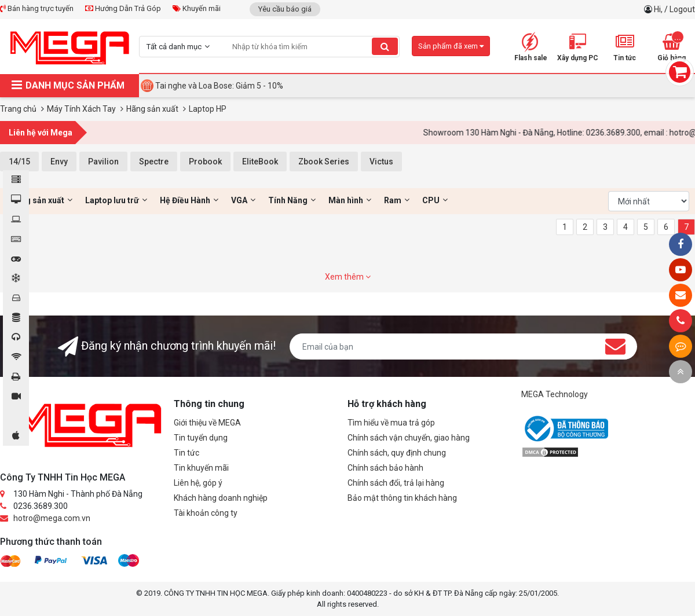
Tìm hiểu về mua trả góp (391, 423)
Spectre (154, 162)
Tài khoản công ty (206, 513)
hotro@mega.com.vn (52, 518)
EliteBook (260, 162)
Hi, (659, 9)
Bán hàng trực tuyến (37, 8)
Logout (682, 9)
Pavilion (103, 162)
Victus (381, 162)
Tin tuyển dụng (201, 438)
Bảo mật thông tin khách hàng (402, 498)
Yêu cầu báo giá (285, 9)
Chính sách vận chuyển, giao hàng (409, 438)
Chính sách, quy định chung (397, 453)
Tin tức (186, 453)
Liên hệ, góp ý (198, 483)
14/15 (19, 162)
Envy (59, 162)
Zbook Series (324, 162)
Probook (205, 162)
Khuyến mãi (197, 8)
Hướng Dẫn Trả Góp (123, 8)
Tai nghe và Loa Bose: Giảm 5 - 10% (219, 86)
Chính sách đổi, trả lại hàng (396, 483)
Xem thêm (348, 277)
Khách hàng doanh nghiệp (221, 498)
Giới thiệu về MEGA (207, 423)
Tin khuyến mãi (201, 468)
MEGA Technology (555, 394)
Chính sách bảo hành (385, 468)
